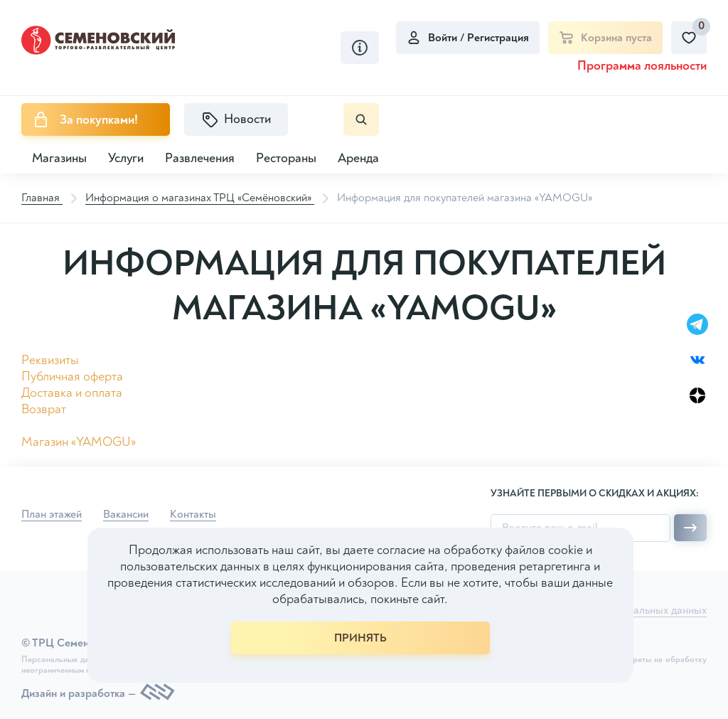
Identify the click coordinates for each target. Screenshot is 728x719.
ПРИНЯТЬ (360, 638)
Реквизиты (50, 360)
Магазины (59, 158)
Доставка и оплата (72, 393)
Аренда (358, 158)
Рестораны (286, 158)
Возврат (44, 409)
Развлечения (200, 158)
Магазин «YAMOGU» (79, 442)
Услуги (126, 158)
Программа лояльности (642, 66)
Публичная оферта (72, 377)
